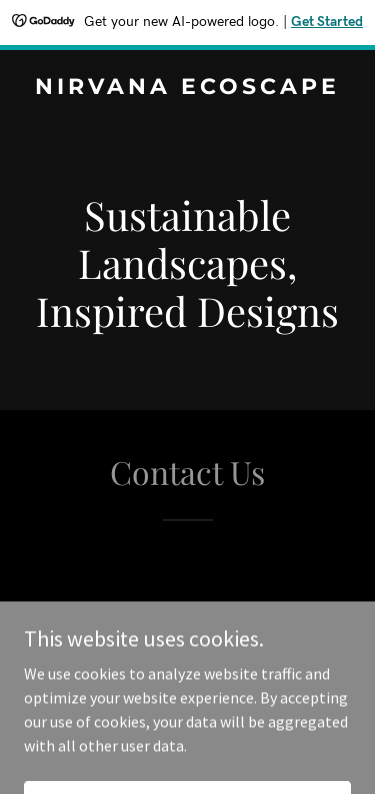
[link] (187, 88)
